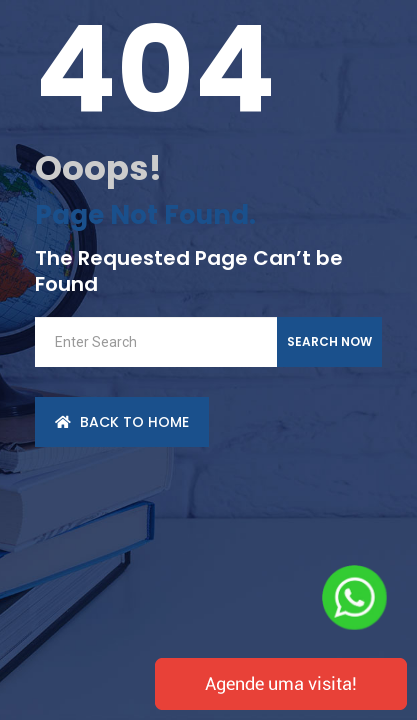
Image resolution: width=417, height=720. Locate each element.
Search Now (329, 341)
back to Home (122, 422)
